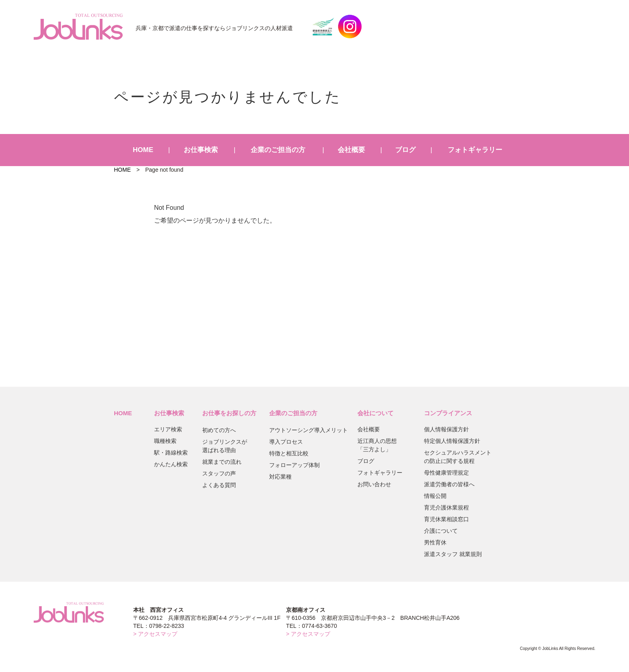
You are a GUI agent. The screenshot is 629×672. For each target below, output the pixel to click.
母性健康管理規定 (446, 473)
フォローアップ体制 (294, 465)
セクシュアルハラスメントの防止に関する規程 (458, 457)
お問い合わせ (374, 484)
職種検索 (165, 441)
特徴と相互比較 (289, 453)
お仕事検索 (201, 150)
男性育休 (435, 542)
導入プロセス (286, 442)
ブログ (405, 150)
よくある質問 (219, 485)
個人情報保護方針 (446, 429)
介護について (441, 531)
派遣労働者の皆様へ (449, 484)
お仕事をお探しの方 (229, 413)
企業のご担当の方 (278, 150)
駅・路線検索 (171, 453)
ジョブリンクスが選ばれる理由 (225, 446)
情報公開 (435, 496)
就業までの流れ (222, 462)
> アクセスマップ (155, 634)
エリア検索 (168, 429)
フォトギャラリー (475, 150)
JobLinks (78, 26)
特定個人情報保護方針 (452, 441)
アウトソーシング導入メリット (308, 430)
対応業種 (280, 477)
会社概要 (351, 150)
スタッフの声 (219, 473)
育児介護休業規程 (446, 508)
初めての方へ (219, 430)
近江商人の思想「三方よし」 (377, 445)
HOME (143, 150)
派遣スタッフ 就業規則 (453, 554)
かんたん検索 (171, 464)
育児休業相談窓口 (446, 519)
